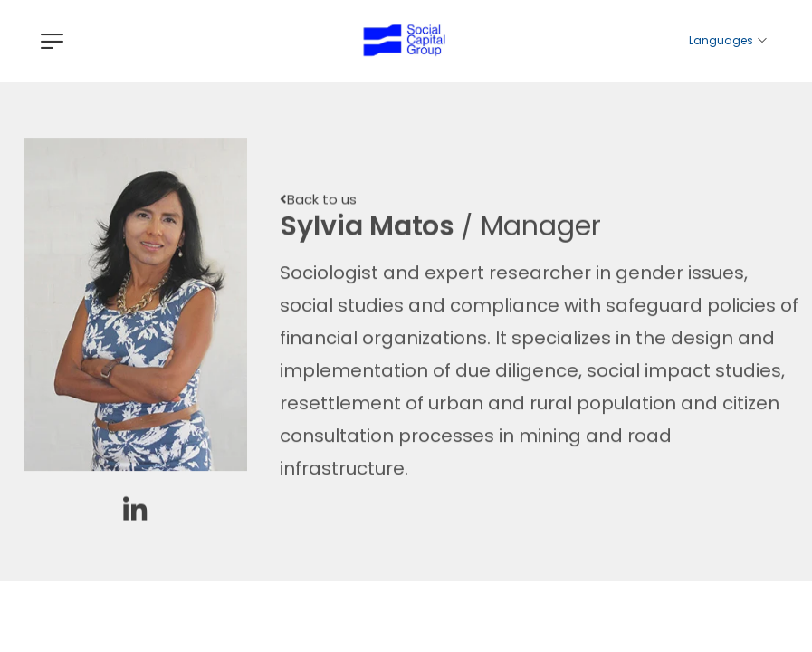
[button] (318, 205)
